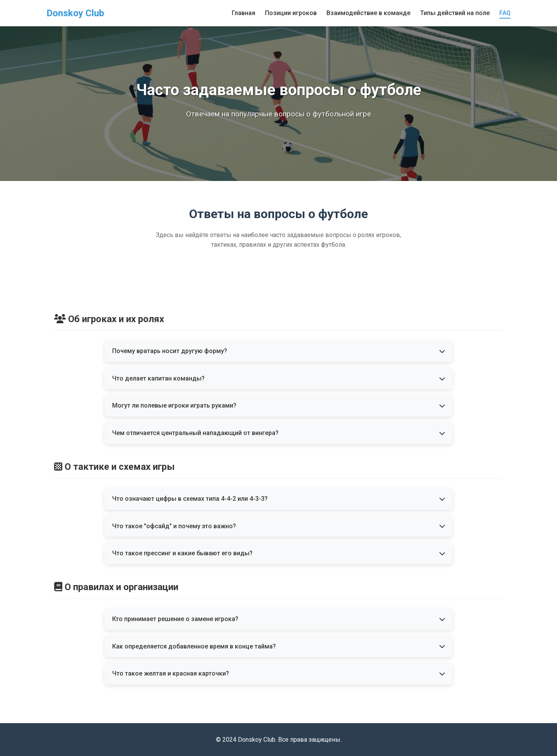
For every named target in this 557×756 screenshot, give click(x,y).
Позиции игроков (291, 13)
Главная (243, 13)
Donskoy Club (75, 13)
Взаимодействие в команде (368, 13)
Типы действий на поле (455, 13)
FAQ (505, 13)
